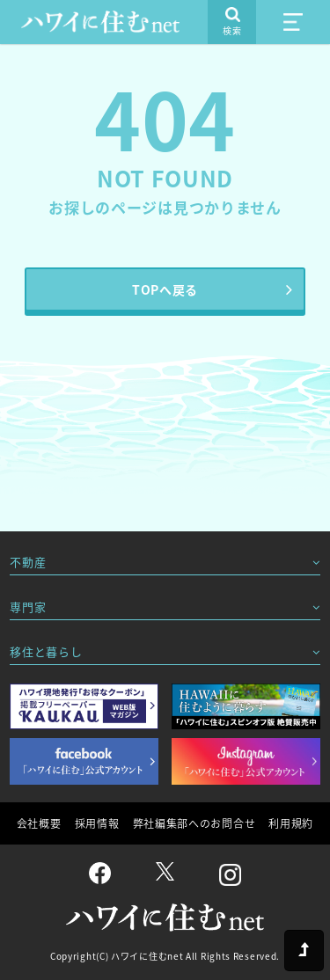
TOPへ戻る (165, 289)
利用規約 (291, 823)
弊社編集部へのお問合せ (194, 823)
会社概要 (39, 823)
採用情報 (97, 823)
